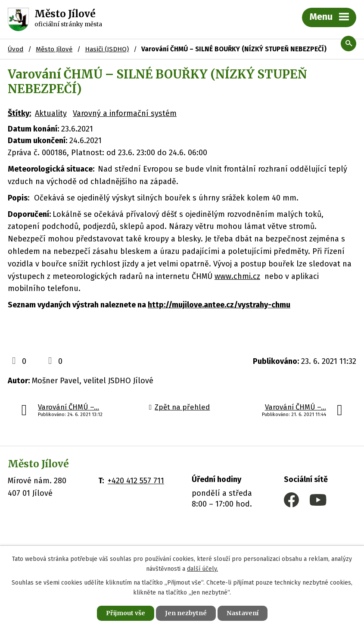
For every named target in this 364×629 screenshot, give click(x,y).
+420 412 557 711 (136, 481)
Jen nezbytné (186, 613)
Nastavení (243, 613)
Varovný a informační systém (125, 113)
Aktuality (51, 113)
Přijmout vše (126, 613)
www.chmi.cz (237, 276)
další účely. (202, 569)
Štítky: (19, 113)
